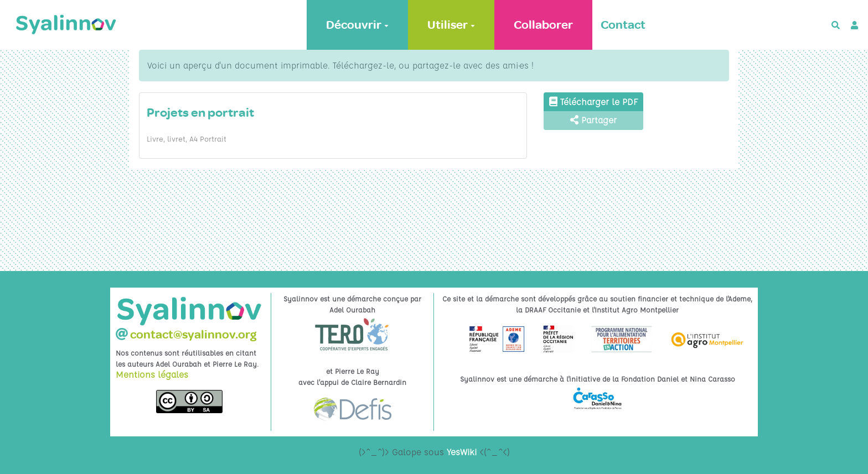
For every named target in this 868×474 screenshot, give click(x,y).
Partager (593, 120)
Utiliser (451, 25)
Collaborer (543, 25)
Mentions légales (152, 374)
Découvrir (357, 25)
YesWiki (462, 452)
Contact (623, 25)
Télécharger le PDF (593, 102)
